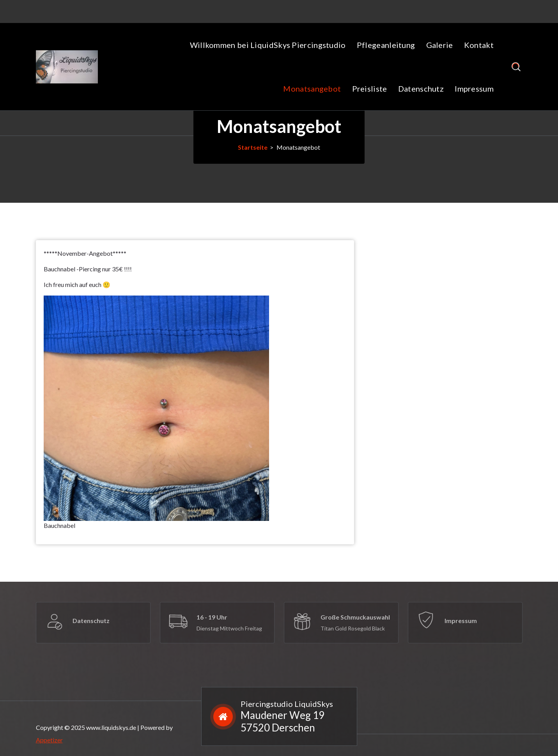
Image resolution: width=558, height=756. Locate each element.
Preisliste (370, 89)
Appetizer (49, 740)
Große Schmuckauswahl (355, 617)
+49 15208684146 (200, 10)
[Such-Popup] (516, 67)
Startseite (253, 147)
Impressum (474, 89)
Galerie (440, 45)
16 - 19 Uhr (212, 617)
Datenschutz (421, 89)
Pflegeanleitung (386, 45)
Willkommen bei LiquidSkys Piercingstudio (268, 45)
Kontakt (479, 45)
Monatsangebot (312, 89)
